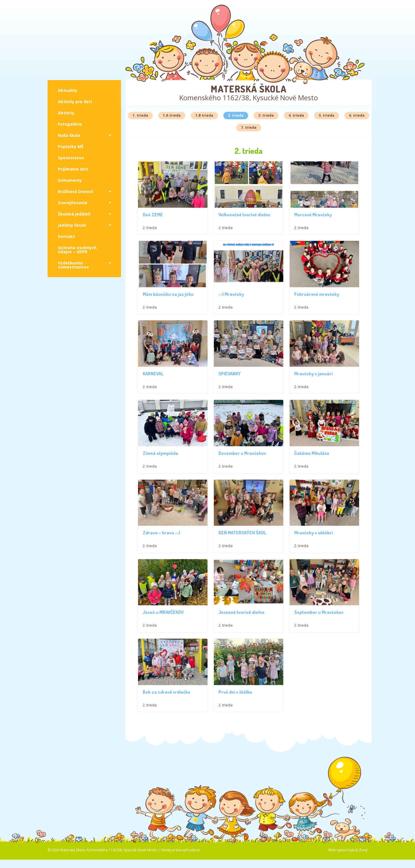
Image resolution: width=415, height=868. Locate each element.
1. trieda (140, 115)
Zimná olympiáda (160, 460)
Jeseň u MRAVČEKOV (163, 659)
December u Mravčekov (242, 469)
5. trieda (327, 115)
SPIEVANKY (230, 374)
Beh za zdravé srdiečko (166, 762)
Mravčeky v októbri (314, 564)
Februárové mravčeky (317, 294)
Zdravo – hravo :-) (161, 564)
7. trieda (249, 127)
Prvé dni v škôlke (235, 787)
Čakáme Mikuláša (312, 469)
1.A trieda (172, 115)
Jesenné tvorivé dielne (242, 663)
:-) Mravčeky (231, 294)
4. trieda (296, 115)
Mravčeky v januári (313, 374)
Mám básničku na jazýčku (168, 294)
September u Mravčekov (319, 663)
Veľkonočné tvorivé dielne (244, 215)
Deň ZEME (153, 215)
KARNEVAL (153, 374)
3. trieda (266, 115)
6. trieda (357, 115)
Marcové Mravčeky (313, 215)
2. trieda (236, 115)
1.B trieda (204, 115)
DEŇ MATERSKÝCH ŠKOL (243, 564)
